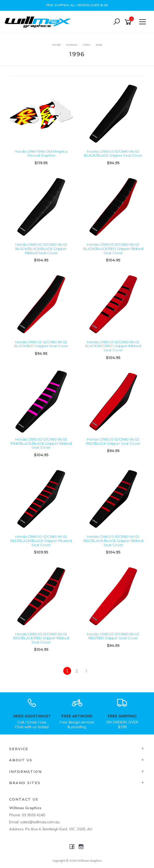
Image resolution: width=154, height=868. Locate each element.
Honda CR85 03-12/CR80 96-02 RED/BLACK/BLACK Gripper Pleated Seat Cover (41, 541)
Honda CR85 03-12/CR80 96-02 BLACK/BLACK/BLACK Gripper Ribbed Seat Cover (41, 249)
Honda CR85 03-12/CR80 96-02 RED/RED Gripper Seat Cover (113, 636)
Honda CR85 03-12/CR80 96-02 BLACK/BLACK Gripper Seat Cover (113, 153)
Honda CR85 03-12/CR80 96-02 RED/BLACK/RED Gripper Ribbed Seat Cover (41, 638)
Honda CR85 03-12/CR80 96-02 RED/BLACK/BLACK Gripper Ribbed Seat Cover (113, 541)
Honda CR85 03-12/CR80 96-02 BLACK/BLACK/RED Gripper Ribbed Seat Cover (113, 249)
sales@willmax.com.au (40, 822)
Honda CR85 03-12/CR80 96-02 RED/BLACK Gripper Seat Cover (113, 441)
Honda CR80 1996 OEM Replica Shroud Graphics (41, 153)
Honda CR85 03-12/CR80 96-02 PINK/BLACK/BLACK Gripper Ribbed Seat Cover (41, 443)
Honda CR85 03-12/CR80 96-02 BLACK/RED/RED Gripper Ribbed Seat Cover (113, 346)
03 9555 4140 (33, 815)
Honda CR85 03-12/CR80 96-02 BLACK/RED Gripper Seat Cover (41, 344)
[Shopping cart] (129, 22)
